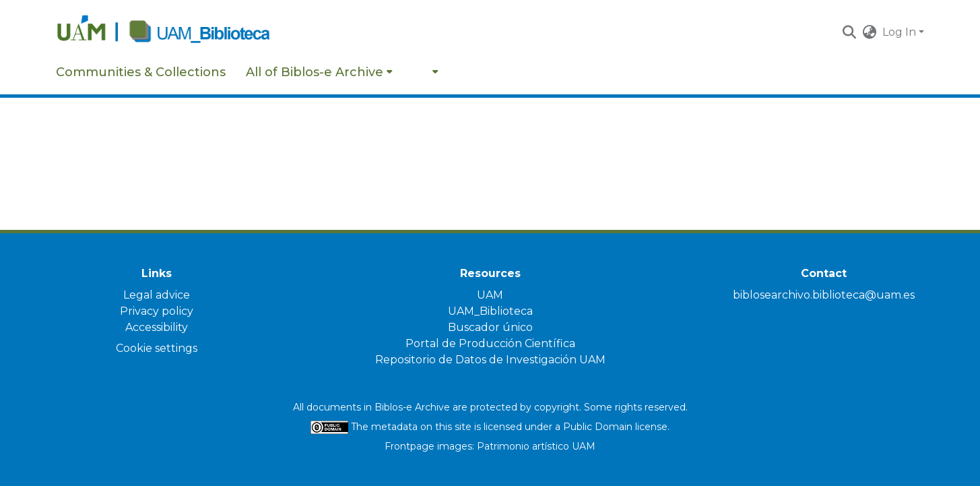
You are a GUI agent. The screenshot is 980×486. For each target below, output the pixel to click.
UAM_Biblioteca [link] (490, 311)
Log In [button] (901, 32)
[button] (850, 32)
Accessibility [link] (157, 327)
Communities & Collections (141, 72)
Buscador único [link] (490, 327)
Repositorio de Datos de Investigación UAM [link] (490, 360)
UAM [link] (490, 295)
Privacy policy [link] (157, 311)
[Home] (183, 32)
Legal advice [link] (157, 295)
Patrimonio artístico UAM (536, 446)
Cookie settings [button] (157, 348)
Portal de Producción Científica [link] (490, 343)
